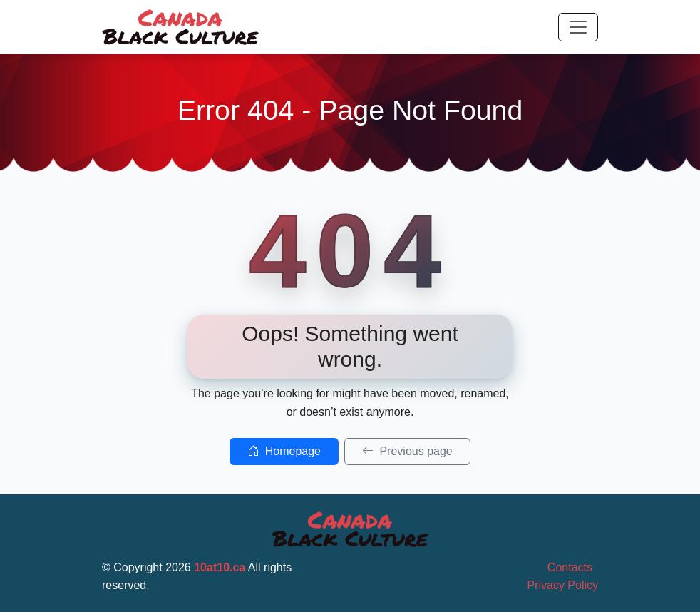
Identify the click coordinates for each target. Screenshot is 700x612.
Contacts (570, 567)
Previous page (407, 451)
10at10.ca (220, 567)
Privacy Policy (562, 585)
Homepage (284, 451)
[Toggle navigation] (578, 27)
